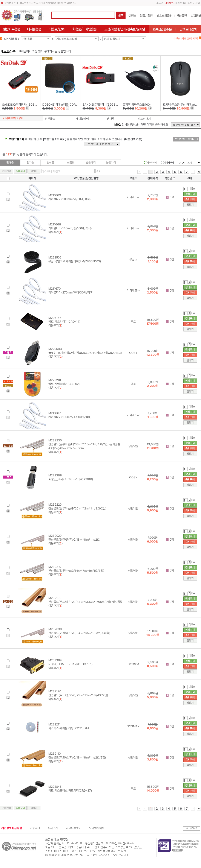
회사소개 (53, 828)
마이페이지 (170, 3)
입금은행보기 (74, 828)
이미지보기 (167, 163)
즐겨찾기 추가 (11, 3)
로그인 (160, 3)
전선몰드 (50, 119)
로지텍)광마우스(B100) (137, 105)
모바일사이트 (97, 828)
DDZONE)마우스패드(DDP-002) (63, 105)
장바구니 (192, 3)
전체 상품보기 (112, 39)
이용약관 (35, 828)
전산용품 (27, 39)
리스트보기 (150, 163)
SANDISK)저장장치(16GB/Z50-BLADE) (27, 105)
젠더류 (111, 119)
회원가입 (182, 3)
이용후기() (55, 232)
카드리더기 (144, 119)
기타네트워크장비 (67, 39)
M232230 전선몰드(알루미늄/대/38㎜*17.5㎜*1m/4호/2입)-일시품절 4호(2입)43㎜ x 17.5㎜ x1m (84, 444)
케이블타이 (82, 119)
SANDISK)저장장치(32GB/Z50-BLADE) (108, 105)
